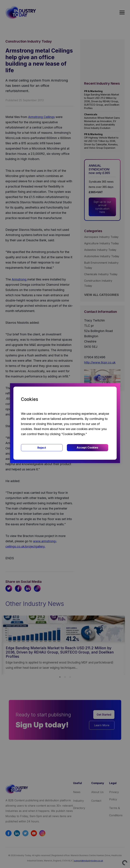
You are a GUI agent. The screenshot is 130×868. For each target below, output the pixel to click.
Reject (42, 448)
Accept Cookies (87, 447)
